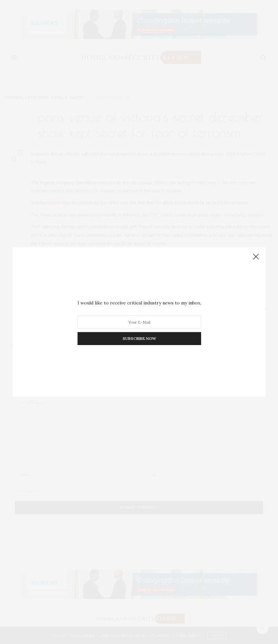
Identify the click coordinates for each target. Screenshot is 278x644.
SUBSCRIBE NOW (139, 338)
